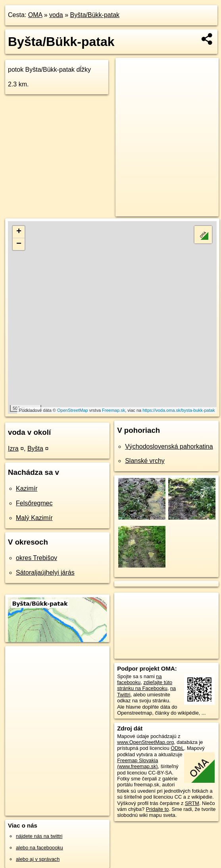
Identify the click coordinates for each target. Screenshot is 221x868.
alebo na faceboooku (39, 848)
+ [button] (19, 232)
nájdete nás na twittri (39, 836)
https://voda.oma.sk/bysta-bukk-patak (179, 410)
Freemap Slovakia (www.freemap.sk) (137, 763)
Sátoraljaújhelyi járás (45, 573)
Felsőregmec (34, 503)
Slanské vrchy (145, 461)
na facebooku (139, 679)
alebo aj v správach (38, 859)
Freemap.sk (113, 410)
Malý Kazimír (34, 518)
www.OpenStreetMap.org (145, 742)
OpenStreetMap (73, 410)
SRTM (192, 803)
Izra (13, 448)
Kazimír (27, 488)
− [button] (19, 244)
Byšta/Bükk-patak (95, 15)
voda (56, 15)
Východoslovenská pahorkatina (169, 446)
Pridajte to (158, 809)
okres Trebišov (37, 558)
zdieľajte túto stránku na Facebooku (145, 685)
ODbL (177, 748)
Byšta (35, 448)
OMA (35, 15)
